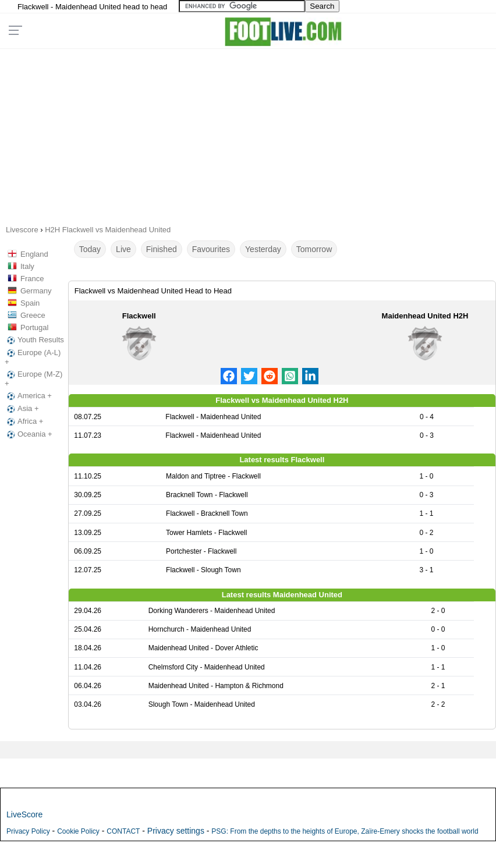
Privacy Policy (28, 831)
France (32, 279)
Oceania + (29, 434)
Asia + (22, 409)
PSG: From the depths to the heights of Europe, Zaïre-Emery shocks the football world (345, 831)
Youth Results (34, 340)
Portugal (34, 327)
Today (90, 249)
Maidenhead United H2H (425, 316)
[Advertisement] (248, 133)
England (34, 254)
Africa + (24, 421)
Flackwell (139, 316)
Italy (27, 266)
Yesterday (263, 249)
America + (28, 396)
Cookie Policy (78, 831)
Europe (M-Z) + (33, 379)
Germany (36, 291)
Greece (33, 315)
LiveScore (24, 814)
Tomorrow (314, 249)
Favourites (211, 249)
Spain (30, 303)
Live (123, 249)
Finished (162, 249)
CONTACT (123, 831)
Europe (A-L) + (33, 357)
